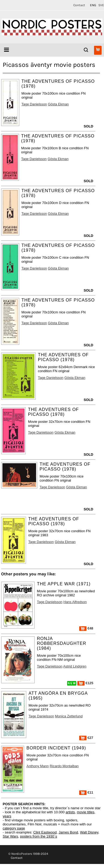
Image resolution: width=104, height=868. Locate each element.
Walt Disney (89, 832)
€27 (86, 738)
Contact (79, 5)
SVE (101, 5)
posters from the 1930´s (39, 836)
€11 (86, 792)
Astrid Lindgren (75, 666)
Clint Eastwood (45, 832)
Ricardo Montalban (64, 766)
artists (70, 812)
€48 (86, 628)
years (7, 816)
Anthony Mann (38, 766)
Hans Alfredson (75, 602)
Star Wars (10, 836)
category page (14, 828)
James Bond (68, 832)
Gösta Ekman (58, 104)
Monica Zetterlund (69, 716)
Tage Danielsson (34, 104)
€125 (85, 683)
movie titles (86, 812)
